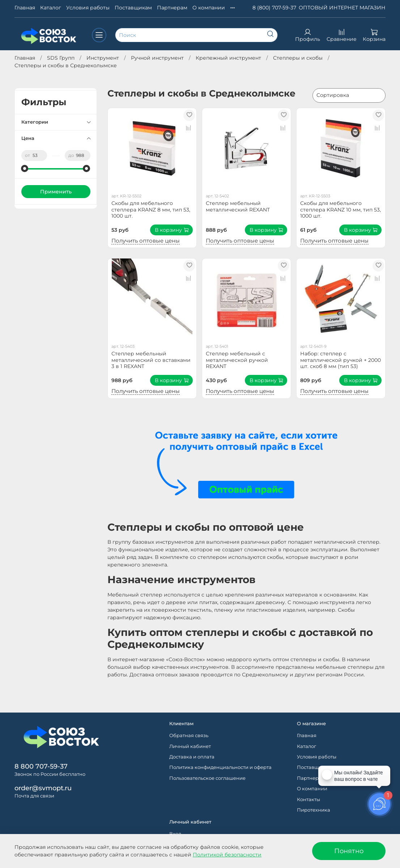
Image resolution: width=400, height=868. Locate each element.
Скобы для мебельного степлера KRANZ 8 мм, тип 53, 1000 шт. (151, 209)
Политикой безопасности (227, 855)
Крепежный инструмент (228, 58)
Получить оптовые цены (146, 241)
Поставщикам (133, 8)
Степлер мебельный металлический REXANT (238, 206)
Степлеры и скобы (298, 58)
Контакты (308, 799)
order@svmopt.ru (43, 788)
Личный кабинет (190, 746)
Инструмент (103, 58)
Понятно (349, 851)
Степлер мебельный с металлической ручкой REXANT (237, 360)
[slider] (25, 168)
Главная (25, 8)
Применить (56, 192)
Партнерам (172, 8)
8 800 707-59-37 (41, 766)
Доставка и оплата (192, 757)
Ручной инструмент (157, 58)
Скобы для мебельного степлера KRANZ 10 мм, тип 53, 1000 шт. (341, 209)
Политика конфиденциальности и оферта (220, 767)
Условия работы (88, 8)
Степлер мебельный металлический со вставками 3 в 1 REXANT (151, 360)
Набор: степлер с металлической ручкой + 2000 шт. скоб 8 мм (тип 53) (341, 360)
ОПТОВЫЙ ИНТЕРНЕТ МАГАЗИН (342, 8)
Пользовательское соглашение (207, 778)
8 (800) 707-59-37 (274, 8)
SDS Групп (61, 58)
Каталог (51, 8)
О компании (209, 8)
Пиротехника (314, 810)
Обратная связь (189, 736)
